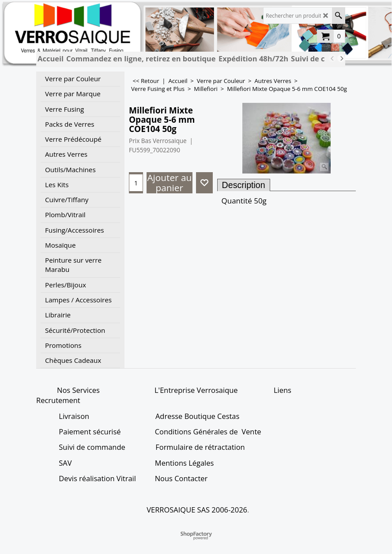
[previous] (332, 58)
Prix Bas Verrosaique (158, 141)
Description (244, 185)
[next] (341, 58)
